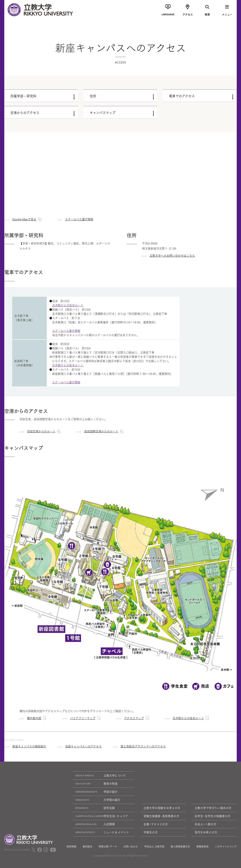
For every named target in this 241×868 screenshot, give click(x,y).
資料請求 (87, 847)
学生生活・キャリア (100, 816)
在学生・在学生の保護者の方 (212, 816)
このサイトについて (226, 847)
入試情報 (94, 824)
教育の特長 (95, 784)
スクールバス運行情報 (66, 331)
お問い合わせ (131, 847)
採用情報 (71, 847)
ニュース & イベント (101, 832)
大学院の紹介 (96, 800)
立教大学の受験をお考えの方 (162, 808)
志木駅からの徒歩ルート (68, 305)
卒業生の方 (151, 832)
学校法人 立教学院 (154, 847)
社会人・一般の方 (205, 824)
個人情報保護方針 (180, 847)
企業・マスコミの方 (156, 824)
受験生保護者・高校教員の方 (161, 816)
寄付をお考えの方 (206, 832)
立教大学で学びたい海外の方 (213, 808)
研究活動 (94, 808)
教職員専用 (202, 847)
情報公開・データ (108, 847)
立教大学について (99, 775)
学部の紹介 (95, 792)
